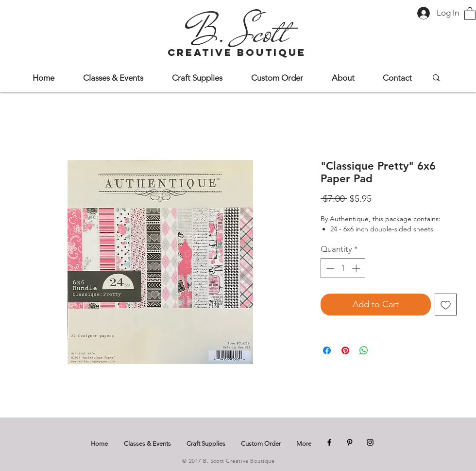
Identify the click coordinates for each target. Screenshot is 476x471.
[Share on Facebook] (327, 350)
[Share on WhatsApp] (364, 350)
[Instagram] (370, 442)
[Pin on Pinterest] (345, 350)
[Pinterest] (350, 442)
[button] (470, 13)
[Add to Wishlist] (446, 305)
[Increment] (357, 268)
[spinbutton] (343, 268)
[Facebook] (329, 442)
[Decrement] (329, 268)
